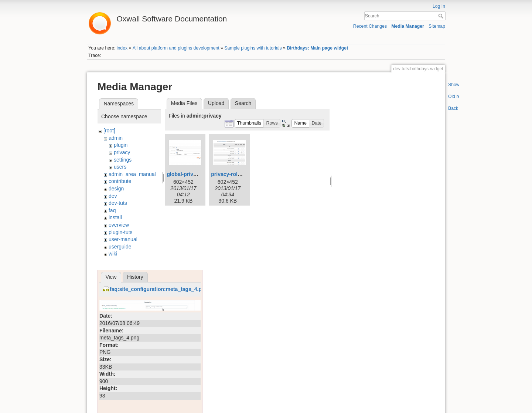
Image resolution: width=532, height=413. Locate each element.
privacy (122, 152)
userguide (120, 247)
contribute (120, 181)
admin (116, 138)
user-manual (123, 239)
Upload (216, 103)
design (116, 189)
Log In (439, 6)
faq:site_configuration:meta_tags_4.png (159, 289)
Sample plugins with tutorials (253, 48)
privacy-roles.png (233, 174)
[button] (249, 123)
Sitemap (437, 26)
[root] (109, 131)
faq (112, 210)
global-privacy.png (189, 174)
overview (119, 225)
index (122, 48)
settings (123, 160)
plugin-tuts (121, 232)
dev (113, 196)
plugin (121, 145)
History (135, 277)
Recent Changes (370, 26)
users (120, 167)
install (115, 217)
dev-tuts (118, 203)
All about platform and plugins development (176, 48)
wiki (113, 254)
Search (442, 16)
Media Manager (408, 26)
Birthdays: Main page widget (317, 48)
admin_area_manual (132, 174)
